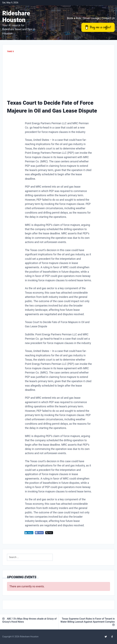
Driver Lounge (91, 18)
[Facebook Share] (39, 533)
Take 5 (10, 51)
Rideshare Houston (16, 17)
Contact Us (108, 18)
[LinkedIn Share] (29, 533)
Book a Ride (74, 18)
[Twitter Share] (49, 533)
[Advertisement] (58, 76)
